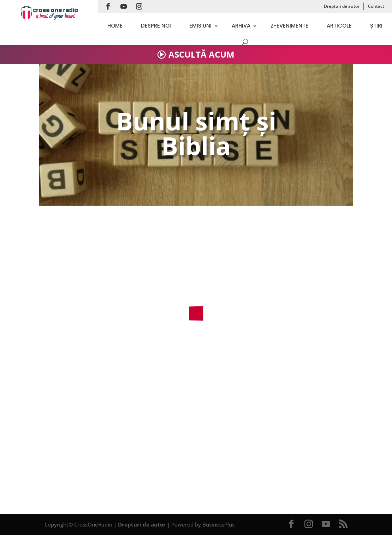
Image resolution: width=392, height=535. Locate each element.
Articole (339, 26)
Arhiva (241, 26)
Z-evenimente (289, 26)
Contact (376, 6)
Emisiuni (200, 26)
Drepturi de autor (342, 6)
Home (115, 26)
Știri (376, 26)
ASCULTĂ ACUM (201, 54)
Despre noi (156, 26)
